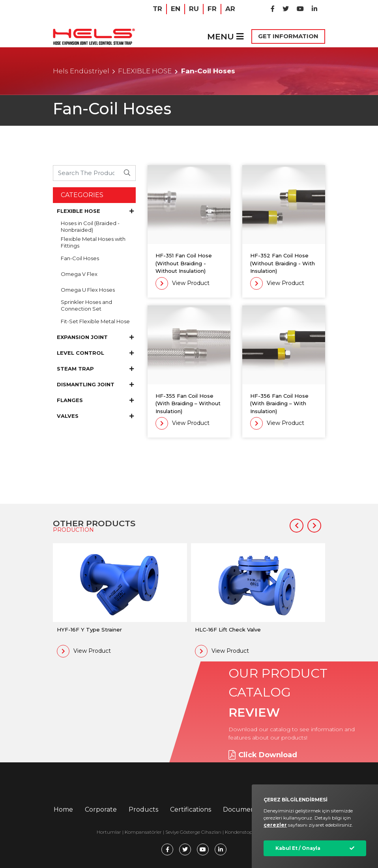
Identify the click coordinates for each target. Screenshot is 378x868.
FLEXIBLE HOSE (145, 71)
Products (143, 809)
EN (176, 9)
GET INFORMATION (288, 36)
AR (230, 9)
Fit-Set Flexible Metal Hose (95, 321)
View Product (182, 283)
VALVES (95, 416)
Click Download (263, 755)
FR (212, 9)
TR (157, 9)
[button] (297, 526)
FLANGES (95, 400)
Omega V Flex (79, 274)
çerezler (275, 825)
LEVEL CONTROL (95, 353)
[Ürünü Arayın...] (86, 173)
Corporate (101, 809)
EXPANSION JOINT (95, 337)
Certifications (191, 809)
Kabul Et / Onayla (298, 848)
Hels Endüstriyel (81, 71)
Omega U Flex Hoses (88, 290)
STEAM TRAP (95, 369)
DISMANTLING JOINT (95, 384)
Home (63, 809)
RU (194, 9)
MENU (225, 36)
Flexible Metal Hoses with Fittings (93, 242)
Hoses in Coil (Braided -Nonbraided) (90, 226)
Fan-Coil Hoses (80, 258)
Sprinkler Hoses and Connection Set (86, 305)
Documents (242, 809)
